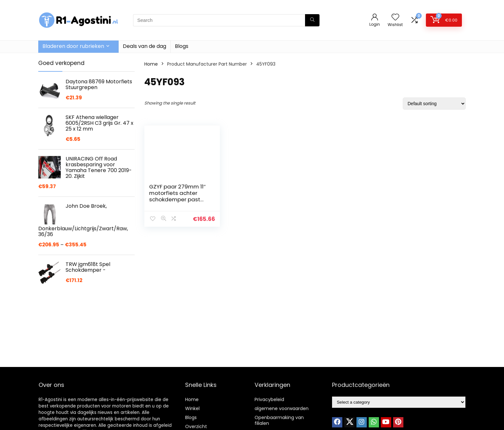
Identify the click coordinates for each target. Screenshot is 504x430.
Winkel (192, 408)
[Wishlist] (395, 18)
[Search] (312, 20)
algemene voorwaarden (282, 408)
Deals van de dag (144, 46)
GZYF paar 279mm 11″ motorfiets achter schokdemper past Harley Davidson (177, 196)
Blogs (182, 46)
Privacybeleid (269, 399)
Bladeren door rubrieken (73, 46)
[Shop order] (434, 104)
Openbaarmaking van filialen (279, 420)
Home (151, 64)
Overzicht (196, 426)
